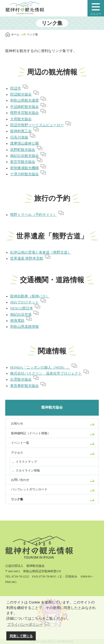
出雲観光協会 (21, 380)
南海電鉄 (17, 321)
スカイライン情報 (28, 470)
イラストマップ (26, 462)
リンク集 (17, 499)
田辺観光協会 (21, 94)
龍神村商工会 (21, 131)
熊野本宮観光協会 (24, 113)
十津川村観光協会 (24, 174)
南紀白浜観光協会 (24, 156)
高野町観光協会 (23, 150)
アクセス (17, 453)
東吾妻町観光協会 (24, 386)
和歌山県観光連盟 (24, 100)
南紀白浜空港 (21, 315)
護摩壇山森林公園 (24, 143)
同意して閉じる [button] (21, 636)
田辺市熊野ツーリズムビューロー (37, 125)
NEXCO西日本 (22, 308)
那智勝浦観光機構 (24, 168)
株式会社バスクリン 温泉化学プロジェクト (46, 373)
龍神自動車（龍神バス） (30, 296)
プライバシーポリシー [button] (25, 624)
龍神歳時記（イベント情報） (31, 433)
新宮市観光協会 (23, 162)
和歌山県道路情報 (24, 327)
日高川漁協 (19, 137)
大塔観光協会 (21, 119)
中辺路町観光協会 (24, 107)
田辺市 (16, 88)
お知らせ (17, 423)
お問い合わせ (20, 480)
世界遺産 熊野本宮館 (27, 258)
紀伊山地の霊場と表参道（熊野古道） (41, 252)
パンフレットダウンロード (29, 489)
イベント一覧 (20, 443)
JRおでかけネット (25, 302)
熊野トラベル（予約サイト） (33, 215)
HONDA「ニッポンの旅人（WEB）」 (40, 367)
